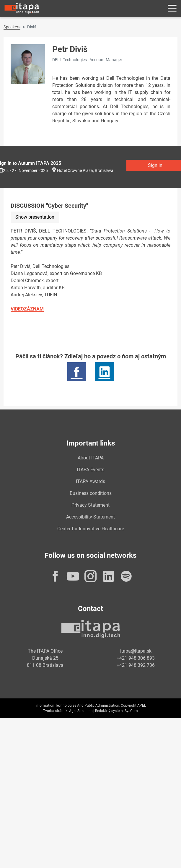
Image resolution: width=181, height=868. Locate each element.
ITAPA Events (90, 470)
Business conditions (91, 493)
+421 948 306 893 (136, 658)
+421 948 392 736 (136, 665)
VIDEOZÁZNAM (27, 309)
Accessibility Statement (90, 517)
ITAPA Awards (90, 481)
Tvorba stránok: (56, 711)
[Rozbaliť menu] (172, 8)
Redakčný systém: (109, 711)
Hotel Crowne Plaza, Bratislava (85, 170)
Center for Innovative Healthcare (91, 529)
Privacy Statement (90, 505)
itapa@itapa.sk (136, 651)
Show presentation (35, 217)
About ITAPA (91, 458)
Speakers (12, 27)
